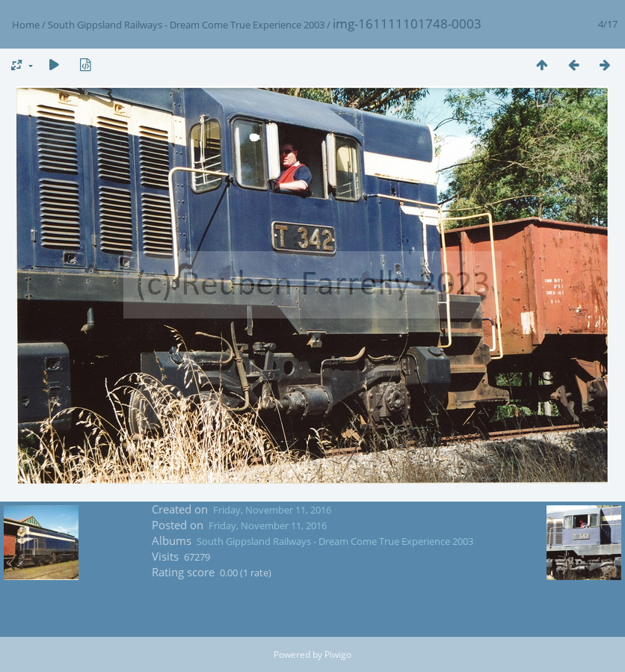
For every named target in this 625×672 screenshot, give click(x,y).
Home (26, 25)
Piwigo (338, 654)
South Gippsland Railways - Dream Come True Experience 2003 (186, 25)
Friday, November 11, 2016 (272, 510)
